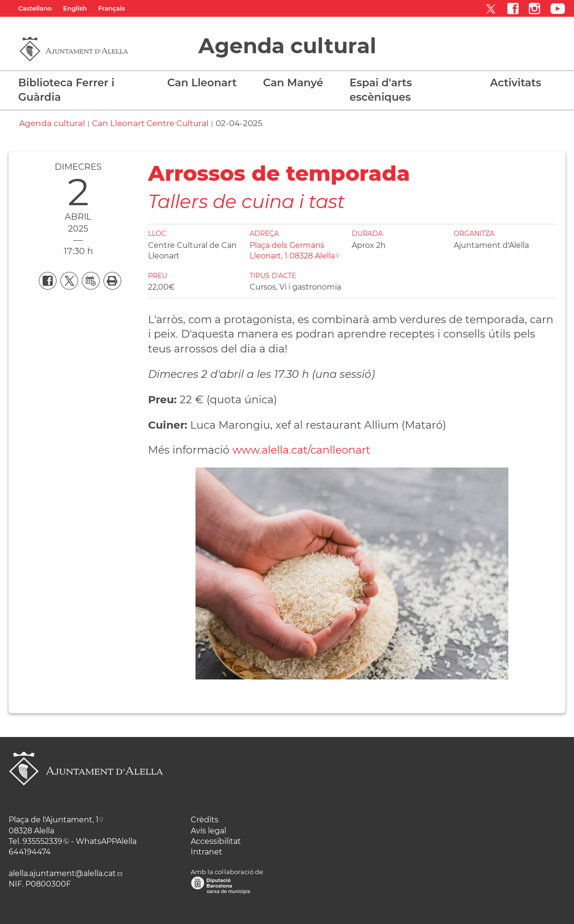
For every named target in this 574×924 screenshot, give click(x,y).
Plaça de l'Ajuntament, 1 (54, 820)
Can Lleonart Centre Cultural (150, 123)
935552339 (42, 841)
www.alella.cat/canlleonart (301, 450)
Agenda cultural (287, 46)
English (75, 8)
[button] (206, 88)
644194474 (30, 852)
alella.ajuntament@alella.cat (62, 873)
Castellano (35, 8)
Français (112, 8)
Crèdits (205, 820)
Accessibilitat (216, 841)
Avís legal (208, 831)
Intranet (207, 852)
